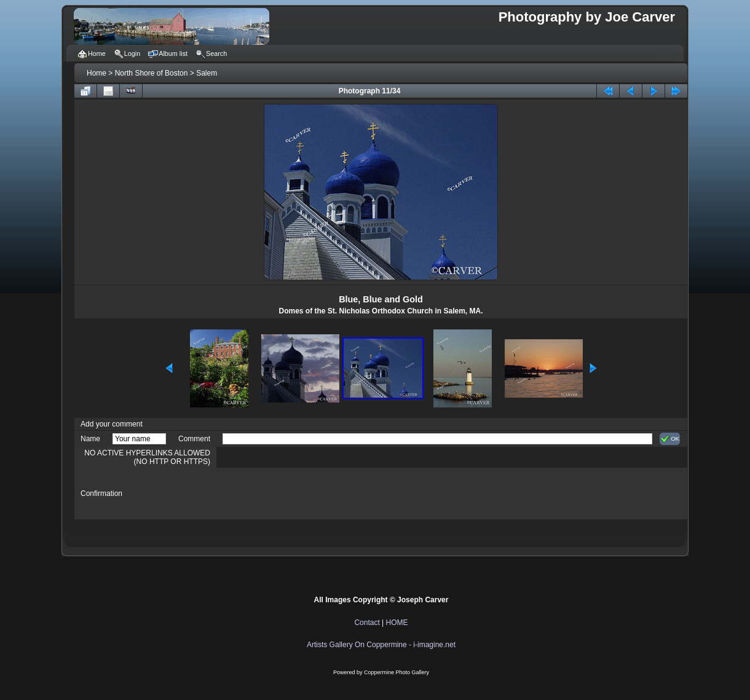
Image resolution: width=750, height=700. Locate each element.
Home (97, 73)
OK (670, 439)
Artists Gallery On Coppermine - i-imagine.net (381, 645)
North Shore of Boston (152, 73)
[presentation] (316, 494)
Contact (367, 623)
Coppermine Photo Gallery (397, 672)
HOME (397, 623)
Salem (207, 73)
